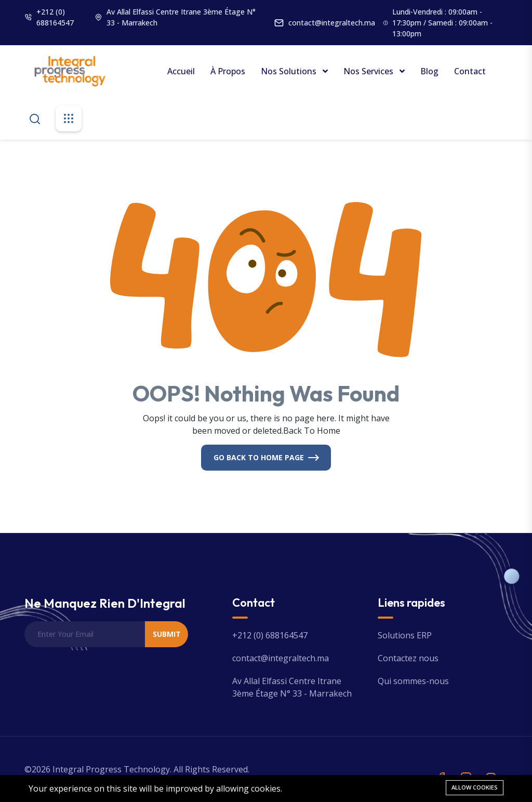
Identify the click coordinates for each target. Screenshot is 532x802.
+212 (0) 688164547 (55, 17)
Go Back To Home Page (259, 457)
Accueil (181, 71)
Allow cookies (475, 787)
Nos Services (369, 71)
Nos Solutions (290, 71)
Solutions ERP (405, 635)
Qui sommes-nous (413, 681)
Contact (470, 71)
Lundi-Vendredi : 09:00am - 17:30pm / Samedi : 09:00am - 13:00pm (442, 23)
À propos (228, 71)
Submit (167, 634)
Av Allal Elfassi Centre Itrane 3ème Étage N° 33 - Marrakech (181, 17)
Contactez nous (408, 658)
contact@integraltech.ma (332, 23)
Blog (429, 71)
